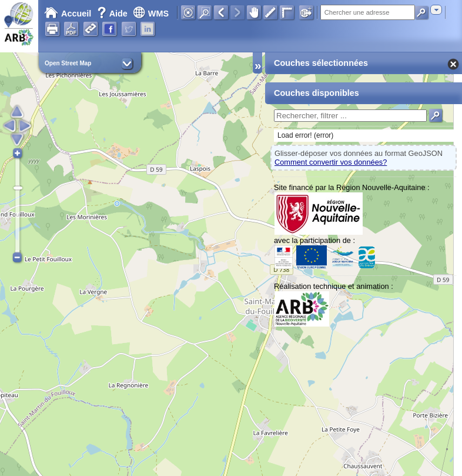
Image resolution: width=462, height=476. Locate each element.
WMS (151, 14)
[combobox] (436, 10)
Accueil (68, 14)
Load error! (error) (305, 135)
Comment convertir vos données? (331, 162)
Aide (113, 14)
